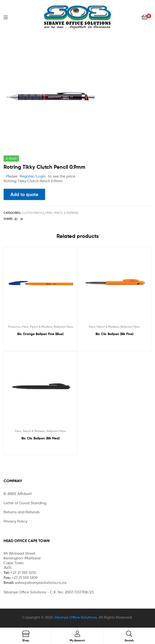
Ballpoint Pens (63, 327)
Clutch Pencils (33, 213)
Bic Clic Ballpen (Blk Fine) (114, 334)
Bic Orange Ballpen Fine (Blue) (40, 334)
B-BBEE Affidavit (18, 494)
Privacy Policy (15, 521)
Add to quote (24, 194)
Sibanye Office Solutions (75, 617)
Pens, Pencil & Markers (62, 213)
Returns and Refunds (22, 512)
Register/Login (33, 176)
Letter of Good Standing (25, 503)
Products (14, 327)
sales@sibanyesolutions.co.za (41, 583)
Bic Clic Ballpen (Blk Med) (41, 438)
